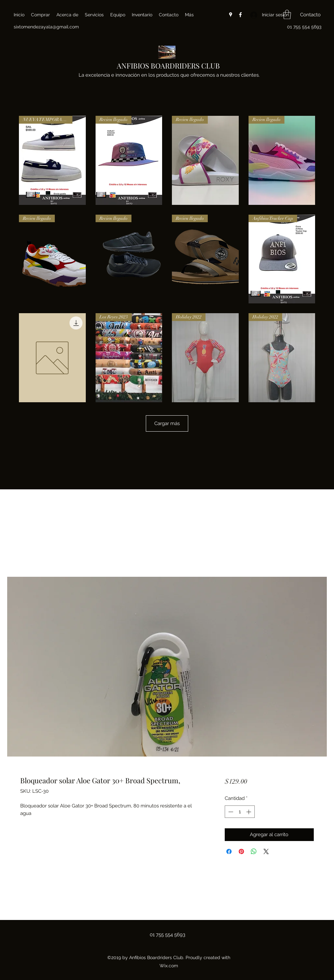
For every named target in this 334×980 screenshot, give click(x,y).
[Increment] (249, 812)
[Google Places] (231, 15)
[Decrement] (230, 812)
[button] (287, 15)
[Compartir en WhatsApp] (254, 851)
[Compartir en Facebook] (229, 851)
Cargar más (167, 423)
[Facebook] (240, 15)
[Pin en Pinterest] (241, 851)
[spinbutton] (240, 812)
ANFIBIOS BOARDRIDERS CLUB (168, 66)
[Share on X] (266, 851)
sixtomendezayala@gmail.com (46, 27)
